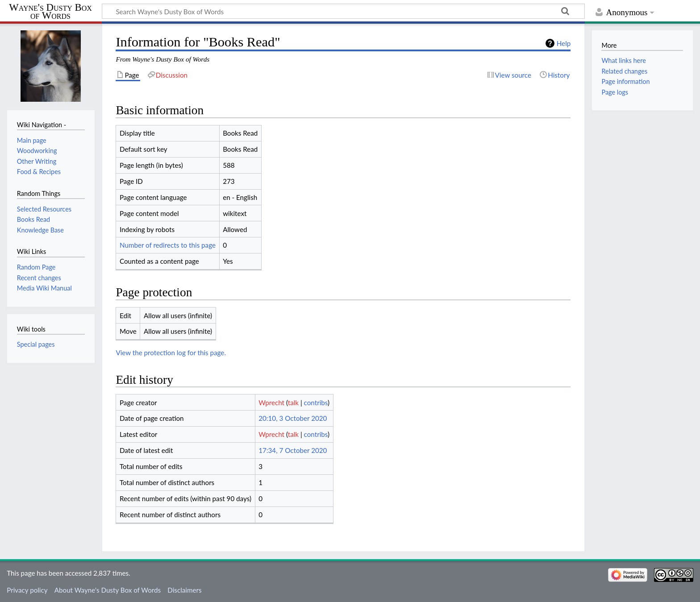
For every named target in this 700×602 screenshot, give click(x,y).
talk (293, 403)
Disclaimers (184, 590)
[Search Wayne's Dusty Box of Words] (343, 11)
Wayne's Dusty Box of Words (50, 12)
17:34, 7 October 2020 (293, 450)
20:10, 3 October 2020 (293, 418)
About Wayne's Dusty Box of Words (108, 590)
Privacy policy (27, 590)
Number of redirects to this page (168, 245)
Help (564, 43)
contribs (316, 403)
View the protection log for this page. (171, 353)
